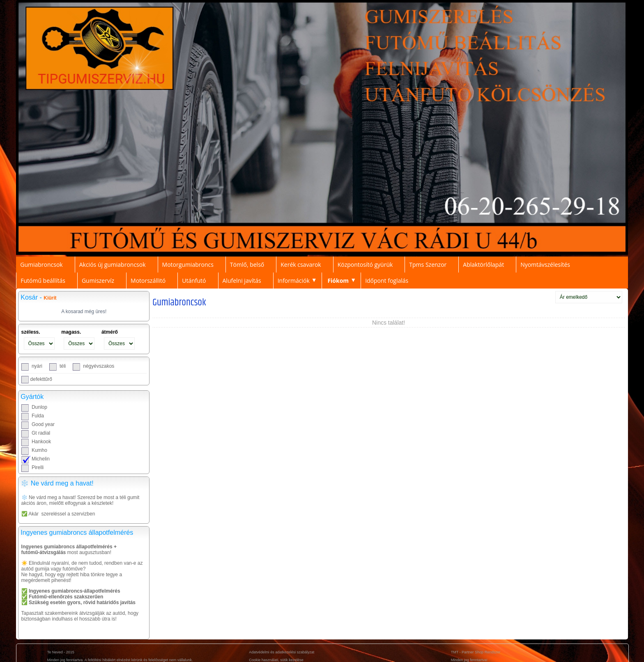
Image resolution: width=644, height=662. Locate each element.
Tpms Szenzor (428, 265)
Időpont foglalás (387, 281)
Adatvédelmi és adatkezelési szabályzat (282, 652)
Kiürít (50, 298)
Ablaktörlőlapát (483, 265)
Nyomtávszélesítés (545, 265)
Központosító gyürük (365, 265)
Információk (294, 281)
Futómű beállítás (43, 281)
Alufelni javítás (242, 281)
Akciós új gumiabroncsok (113, 265)
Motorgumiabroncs (188, 265)
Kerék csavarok (301, 265)
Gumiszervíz (98, 281)
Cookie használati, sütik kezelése (276, 660)
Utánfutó (194, 281)
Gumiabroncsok (41, 265)
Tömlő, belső (247, 265)
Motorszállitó (148, 281)
